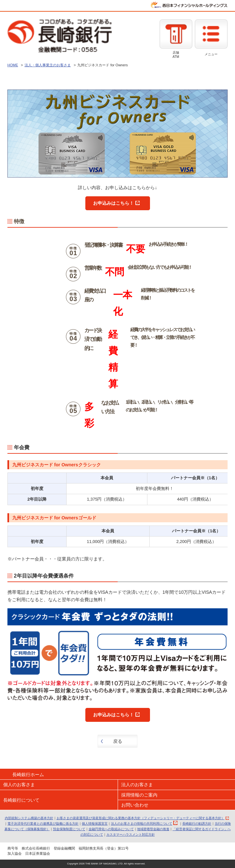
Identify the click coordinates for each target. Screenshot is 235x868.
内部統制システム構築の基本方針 (29, 818)
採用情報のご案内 (139, 795)
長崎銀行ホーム (28, 775)
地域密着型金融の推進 (153, 829)
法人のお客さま (137, 785)
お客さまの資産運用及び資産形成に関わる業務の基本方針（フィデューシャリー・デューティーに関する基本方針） (141, 818)
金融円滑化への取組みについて (111, 829)
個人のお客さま (19, 785)
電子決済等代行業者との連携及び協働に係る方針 (43, 824)
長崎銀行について (21, 800)
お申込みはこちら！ (113, 203)
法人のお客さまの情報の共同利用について (142, 824)
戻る (118, 741)
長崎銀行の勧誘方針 (197, 824)
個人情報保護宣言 (95, 824)
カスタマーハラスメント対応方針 (131, 835)
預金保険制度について (69, 829)
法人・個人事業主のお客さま (48, 65)
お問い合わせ (135, 805)
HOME (13, 65)
